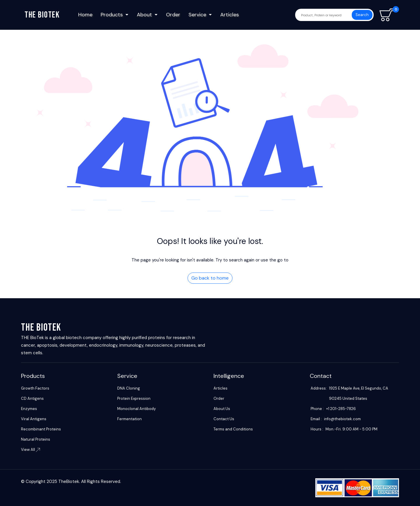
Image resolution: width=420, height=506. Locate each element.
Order (173, 15)
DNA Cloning (129, 388)
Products (112, 15)
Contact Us (224, 419)
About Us (222, 409)
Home (85, 15)
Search (362, 15)
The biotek (42, 15)
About (144, 15)
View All (30, 450)
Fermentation (129, 419)
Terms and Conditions (233, 429)
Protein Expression (134, 398)
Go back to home (210, 278)
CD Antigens (32, 398)
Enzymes (29, 409)
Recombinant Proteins (41, 429)
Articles (230, 15)
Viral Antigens (34, 419)
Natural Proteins (36, 439)
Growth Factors (35, 388)
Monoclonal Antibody (136, 409)
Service (197, 15)
